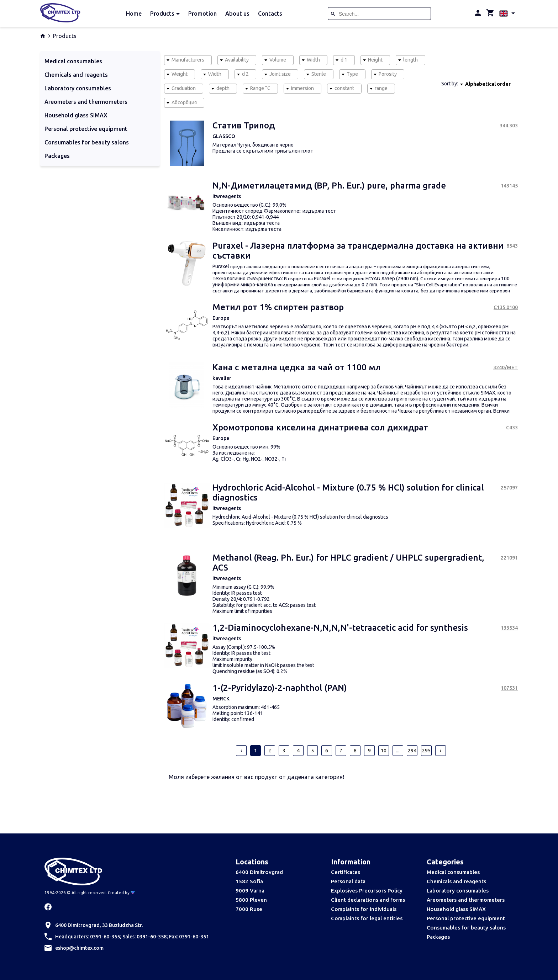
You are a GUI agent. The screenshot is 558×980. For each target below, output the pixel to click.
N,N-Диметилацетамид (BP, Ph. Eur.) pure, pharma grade (329, 186)
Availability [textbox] (237, 60)
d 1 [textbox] (344, 60)
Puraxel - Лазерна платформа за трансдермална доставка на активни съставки (358, 251)
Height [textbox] (375, 60)
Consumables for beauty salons (466, 928)
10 (384, 751)
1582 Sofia (249, 881)
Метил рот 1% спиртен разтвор (278, 307)
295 (426, 751)
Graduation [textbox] (184, 88)
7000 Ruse (249, 909)
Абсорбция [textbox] (184, 102)
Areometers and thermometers (466, 900)
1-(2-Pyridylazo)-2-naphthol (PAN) (280, 688)
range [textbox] (381, 88)
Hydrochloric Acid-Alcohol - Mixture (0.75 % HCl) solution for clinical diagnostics (348, 492)
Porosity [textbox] (388, 74)
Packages (438, 937)
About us (237, 14)
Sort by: (450, 84)
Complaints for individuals (364, 909)
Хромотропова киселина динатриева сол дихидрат (320, 427)
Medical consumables (453, 872)
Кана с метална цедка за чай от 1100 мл (297, 367)
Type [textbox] (352, 74)
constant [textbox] (344, 88)
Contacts (270, 14)
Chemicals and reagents (456, 881)
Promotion (202, 14)
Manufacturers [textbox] (188, 60)
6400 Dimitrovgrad (259, 872)
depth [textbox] (223, 88)
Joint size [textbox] (280, 74)
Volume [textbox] (278, 60)
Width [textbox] (313, 60)
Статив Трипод (244, 125)
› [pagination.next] (441, 751)
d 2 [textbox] (245, 74)
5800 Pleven (251, 900)
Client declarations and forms (368, 900)
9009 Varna (250, 891)
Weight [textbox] (180, 74)
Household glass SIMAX (456, 909)
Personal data (348, 881)
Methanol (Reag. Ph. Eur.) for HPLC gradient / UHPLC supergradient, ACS (348, 563)
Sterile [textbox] (319, 74)
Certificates (346, 872)
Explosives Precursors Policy (367, 891)
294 (412, 751)
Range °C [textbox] (260, 88)
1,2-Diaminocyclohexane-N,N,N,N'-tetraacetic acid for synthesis (340, 628)
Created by (121, 893)
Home (134, 14)
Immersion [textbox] (302, 88)
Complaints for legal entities (367, 918)
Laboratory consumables (458, 891)
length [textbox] (410, 60)
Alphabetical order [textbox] (488, 84)
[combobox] (188, 60)
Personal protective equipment (466, 918)
